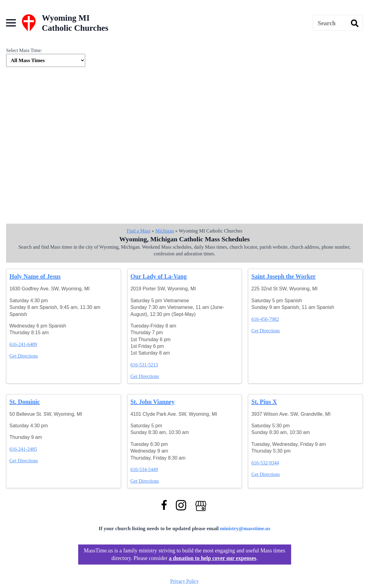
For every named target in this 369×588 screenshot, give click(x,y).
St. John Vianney (153, 402)
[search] (355, 23)
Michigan (164, 231)
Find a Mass (138, 231)
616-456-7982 (265, 319)
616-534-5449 (144, 469)
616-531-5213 (144, 365)
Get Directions (24, 356)
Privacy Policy (185, 581)
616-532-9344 (265, 463)
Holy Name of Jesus (35, 276)
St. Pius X (264, 402)
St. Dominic (25, 402)
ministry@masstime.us (245, 528)
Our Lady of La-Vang (159, 276)
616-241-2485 (23, 449)
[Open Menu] (11, 23)
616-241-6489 (23, 344)
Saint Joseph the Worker (283, 276)
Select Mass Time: (24, 50)
